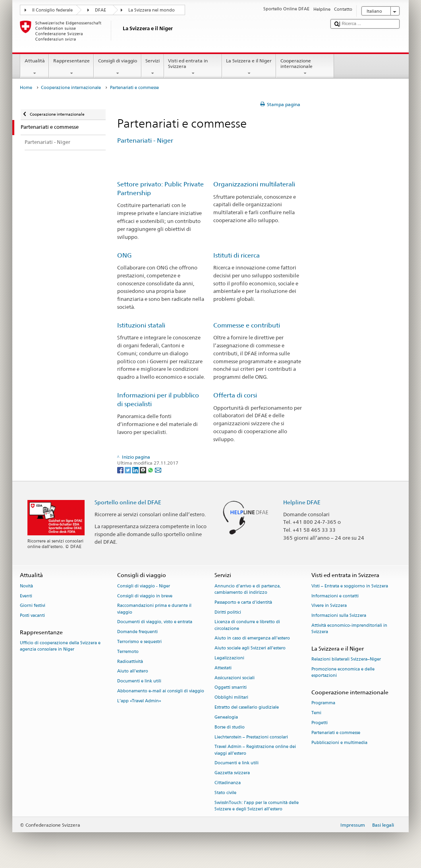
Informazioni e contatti (335, 596)
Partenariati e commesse (336, 733)
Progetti (320, 723)
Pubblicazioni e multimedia (339, 743)
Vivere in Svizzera (329, 606)
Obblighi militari (231, 698)
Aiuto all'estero (133, 671)
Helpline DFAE (302, 502)
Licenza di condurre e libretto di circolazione (247, 625)
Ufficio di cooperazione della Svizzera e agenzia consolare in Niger (60, 646)
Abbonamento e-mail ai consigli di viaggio (161, 691)
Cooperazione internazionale (305, 67)
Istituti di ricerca (237, 255)
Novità (26, 586)
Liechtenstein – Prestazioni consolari (251, 737)
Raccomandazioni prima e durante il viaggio (154, 609)
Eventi (26, 596)
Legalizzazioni (229, 658)
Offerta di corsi (235, 395)
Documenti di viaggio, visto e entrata (155, 622)
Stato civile (225, 793)
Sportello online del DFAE (128, 502)
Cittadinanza (228, 783)
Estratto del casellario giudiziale (247, 707)
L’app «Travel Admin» (139, 701)
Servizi (153, 67)
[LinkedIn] (136, 470)
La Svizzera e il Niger (249, 67)
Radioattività (130, 662)
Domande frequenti (137, 632)
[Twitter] (128, 470)
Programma (323, 703)
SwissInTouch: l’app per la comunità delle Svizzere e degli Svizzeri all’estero (257, 806)
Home (26, 88)
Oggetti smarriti (231, 688)
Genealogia (226, 717)
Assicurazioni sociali (235, 678)
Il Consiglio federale (52, 10)
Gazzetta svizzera (232, 773)
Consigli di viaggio (117, 67)
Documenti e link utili (139, 681)
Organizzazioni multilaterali (254, 184)
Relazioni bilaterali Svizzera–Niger (346, 660)
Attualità (35, 67)
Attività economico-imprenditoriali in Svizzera (349, 629)
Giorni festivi (33, 606)
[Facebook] (121, 470)
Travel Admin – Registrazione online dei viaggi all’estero (255, 750)
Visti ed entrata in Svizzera (193, 67)
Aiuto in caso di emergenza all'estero (252, 638)
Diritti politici (228, 612)
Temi (316, 713)
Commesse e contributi (248, 325)
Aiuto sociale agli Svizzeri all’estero (250, 648)
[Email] (158, 470)
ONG (125, 255)
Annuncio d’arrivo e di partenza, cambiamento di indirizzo (248, 589)
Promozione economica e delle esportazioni (343, 672)
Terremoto (128, 652)
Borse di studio (230, 727)
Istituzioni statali (141, 325)
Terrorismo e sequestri (139, 642)
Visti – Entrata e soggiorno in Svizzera (350, 586)
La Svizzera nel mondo (152, 10)
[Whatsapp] (151, 470)
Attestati (223, 668)
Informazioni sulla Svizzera (339, 616)
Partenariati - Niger (145, 140)
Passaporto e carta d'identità (243, 602)
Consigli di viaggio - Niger (144, 586)
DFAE (100, 10)
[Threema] (144, 470)
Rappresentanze (71, 67)
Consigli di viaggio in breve (145, 596)
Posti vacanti (32, 616)
